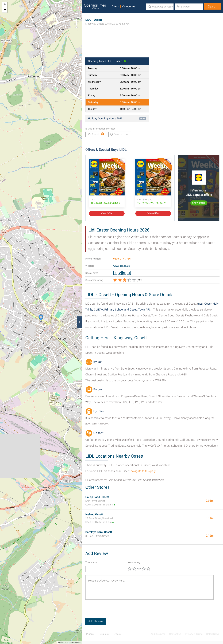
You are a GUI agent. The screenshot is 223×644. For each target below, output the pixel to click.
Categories (129, 6)
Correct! (96, 134)
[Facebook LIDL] (115, 273)
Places (90, 634)
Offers (115, 6)
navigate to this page (144, 471)
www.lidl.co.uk (121, 266)
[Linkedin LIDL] (129, 273)
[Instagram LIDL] (124, 273)
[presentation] (112, 611)
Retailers (104, 634)
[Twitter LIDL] (120, 273)
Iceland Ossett (94, 514)
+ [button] (5, 5)
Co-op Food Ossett (97, 497)
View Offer (107, 213)
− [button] (5, 10)
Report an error (119, 134)
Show (143, 119)
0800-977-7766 (122, 259)
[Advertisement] (152, 46)
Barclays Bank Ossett (99, 532)
